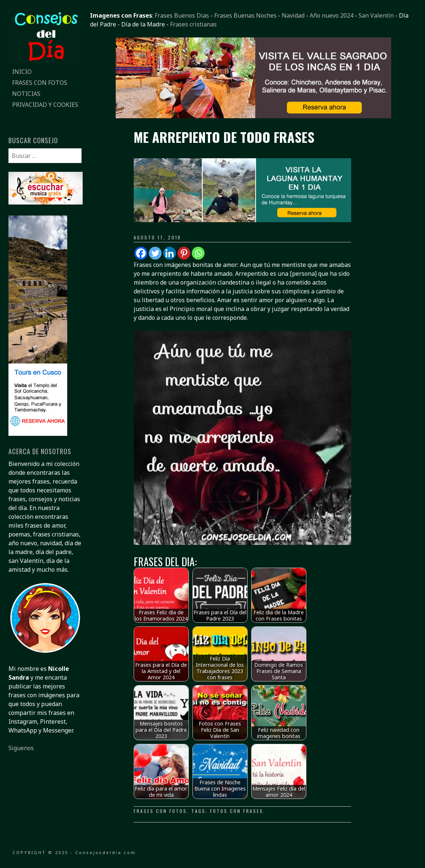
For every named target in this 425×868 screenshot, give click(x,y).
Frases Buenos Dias (182, 15)
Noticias (26, 94)
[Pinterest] (184, 253)
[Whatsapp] (198, 253)
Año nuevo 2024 (332, 15)
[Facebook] (141, 253)
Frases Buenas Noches (245, 15)
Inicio (22, 72)
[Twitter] (155, 253)
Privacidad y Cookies (45, 105)
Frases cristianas (193, 24)
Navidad (293, 15)
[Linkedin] (170, 253)
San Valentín (376, 15)
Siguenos (21, 748)
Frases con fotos (40, 83)
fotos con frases (237, 811)
